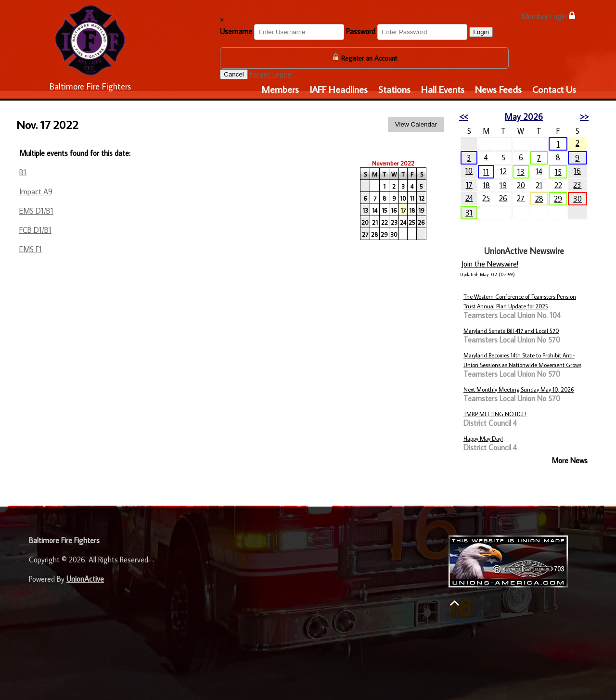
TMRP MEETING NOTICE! (495, 414)
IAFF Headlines (339, 89)
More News (570, 460)
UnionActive (85, 579)
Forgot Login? (271, 74)
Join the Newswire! (490, 264)
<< (463, 117)
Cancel (234, 74)
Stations (394, 89)
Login (481, 32)
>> (584, 117)
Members (280, 89)
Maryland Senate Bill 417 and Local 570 (511, 331)
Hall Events (443, 89)
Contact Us (554, 89)
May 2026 (524, 117)
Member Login (548, 16)
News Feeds (498, 89)
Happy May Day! (483, 439)
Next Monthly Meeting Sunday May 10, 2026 (519, 389)
